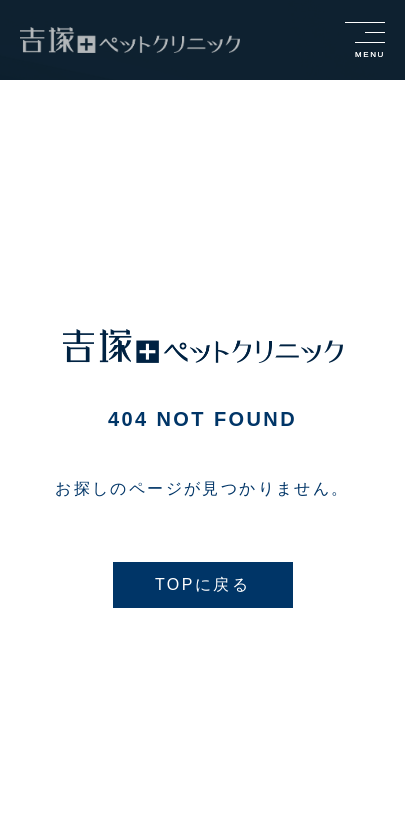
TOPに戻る (202, 584)
